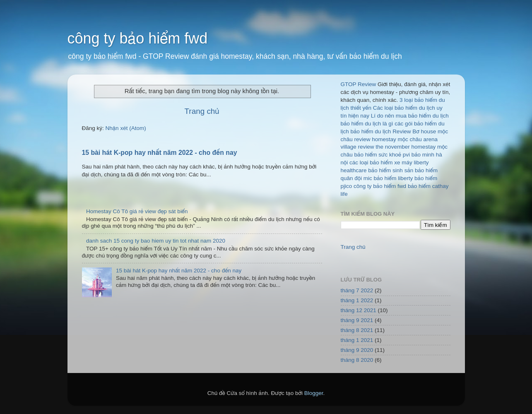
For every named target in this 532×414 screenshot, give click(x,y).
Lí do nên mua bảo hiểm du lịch (410, 116)
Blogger (314, 393)
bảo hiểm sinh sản (391, 170)
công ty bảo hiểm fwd (138, 38)
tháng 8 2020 (357, 360)
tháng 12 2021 (359, 310)
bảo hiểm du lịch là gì (367, 124)
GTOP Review (359, 84)
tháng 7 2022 (357, 290)
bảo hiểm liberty (394, 178)
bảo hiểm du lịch (371, 131)
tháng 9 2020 (357, 350)
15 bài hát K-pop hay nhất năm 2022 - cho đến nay (160, 153)
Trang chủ (202, 111)
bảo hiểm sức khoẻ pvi (382, 155)
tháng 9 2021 (357, 320)
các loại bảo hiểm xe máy (381, 162)
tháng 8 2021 (357, 330)
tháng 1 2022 (357, 300)
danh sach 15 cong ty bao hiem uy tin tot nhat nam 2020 (156, 241)
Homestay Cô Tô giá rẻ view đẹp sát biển (137, 211)
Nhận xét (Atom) (126, 128)
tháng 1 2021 (357, 340)
